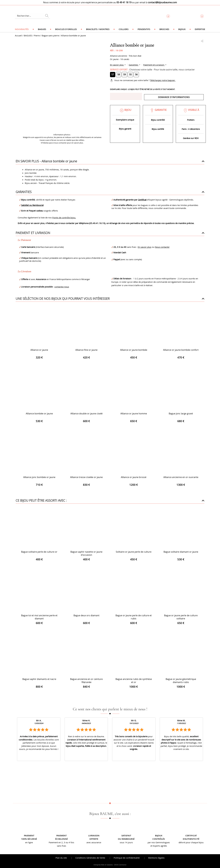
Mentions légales (156, 858)
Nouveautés (22, 29)
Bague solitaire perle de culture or (39, 552)
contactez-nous (62, 287)
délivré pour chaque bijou (191, 842)
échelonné (61, 839)
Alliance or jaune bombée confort (181, 350)
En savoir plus (117, 65)
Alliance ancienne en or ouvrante (181, 477)
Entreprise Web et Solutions (103, 865)
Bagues (42, 29)
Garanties (134, 65)
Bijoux (182, 29)
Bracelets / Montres (98, 29)
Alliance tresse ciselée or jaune (86, 477)
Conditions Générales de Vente (90, 858)
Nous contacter (162, 247)
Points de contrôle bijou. (64, 218)
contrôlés (159, 839)
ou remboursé (126, 839)
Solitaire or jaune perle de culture (134, 552)
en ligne (29, 842)
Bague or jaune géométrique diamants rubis (181, 681)
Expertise (200, 29)
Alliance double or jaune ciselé (86, 414)
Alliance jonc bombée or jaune (39, 477)
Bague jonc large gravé (181, 414)
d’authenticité (191, 839)
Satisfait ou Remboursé (32, 205)
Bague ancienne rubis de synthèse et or (134, 681)
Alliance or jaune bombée (134, 350)
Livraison (94, 836)
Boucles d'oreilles (66, 29)
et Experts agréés (159, 846)
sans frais (61, 846)
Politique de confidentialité (127, 858)
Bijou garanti (125, 129)
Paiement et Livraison (154, 65)
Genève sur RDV (191, 138)
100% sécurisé (29, 839)
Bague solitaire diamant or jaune (181, 552)
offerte (94, 839)
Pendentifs (144, 29)
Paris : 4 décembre (191, 129)
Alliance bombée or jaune (39, 414)
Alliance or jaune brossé (134, 477)
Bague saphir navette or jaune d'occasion (86, 553)
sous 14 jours (126, 842)
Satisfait (126, 836)
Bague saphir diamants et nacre (39, 679)
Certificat (142, 200)
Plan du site (61, 858)
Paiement (29, 836)
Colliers (124, 29)
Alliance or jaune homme (134, 414)
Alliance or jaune (39, 350)
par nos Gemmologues (159, 842)
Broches (164, 29)
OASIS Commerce (120, 865)
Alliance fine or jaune (86, 350)
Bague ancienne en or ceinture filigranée (86, 681)
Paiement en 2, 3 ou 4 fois (61, 842)
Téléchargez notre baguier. (163, 80)
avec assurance (94, 842)
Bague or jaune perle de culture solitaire (181, 617)
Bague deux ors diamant (86, 615)
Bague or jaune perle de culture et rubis (134, 617)
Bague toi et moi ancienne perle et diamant (39, 617)
